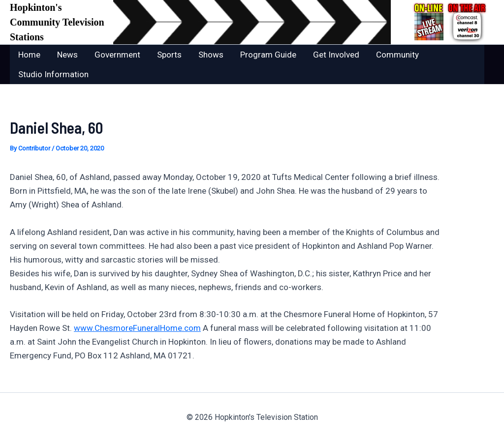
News (67, 55)
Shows (211, 55)
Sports (169, 55)
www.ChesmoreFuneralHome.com (137, 328)
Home (29, 55)
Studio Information (53, 74)
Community (397, 55)
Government (117, 55)
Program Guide (268, 55)
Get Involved (336, 55)
